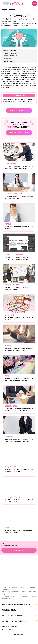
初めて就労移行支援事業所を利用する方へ (16, 604)
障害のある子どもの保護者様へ (12, 616)
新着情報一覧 (19, 550)
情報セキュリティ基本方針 (9, 627)
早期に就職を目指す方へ (10, 610)
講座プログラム (12, 9)
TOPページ (4, 9)
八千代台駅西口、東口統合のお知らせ (11, 545)
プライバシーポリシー (8, 630)
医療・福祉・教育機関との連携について (15, 621)
